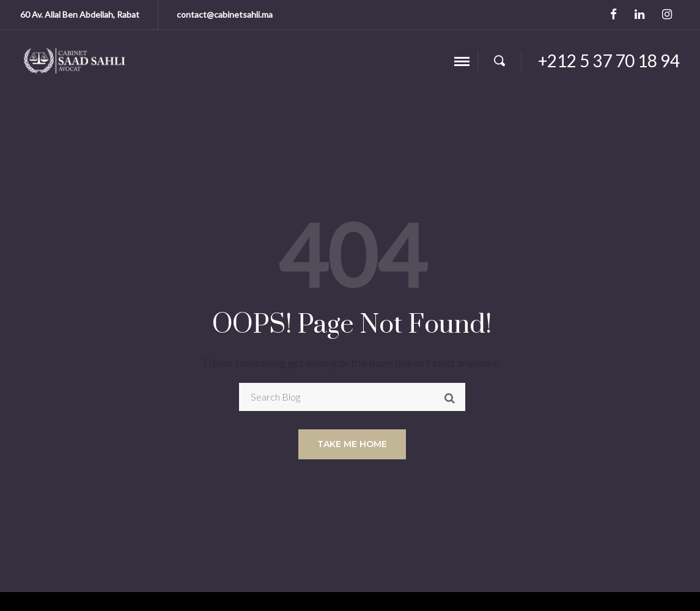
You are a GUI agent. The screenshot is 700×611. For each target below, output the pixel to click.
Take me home (352, 444)
